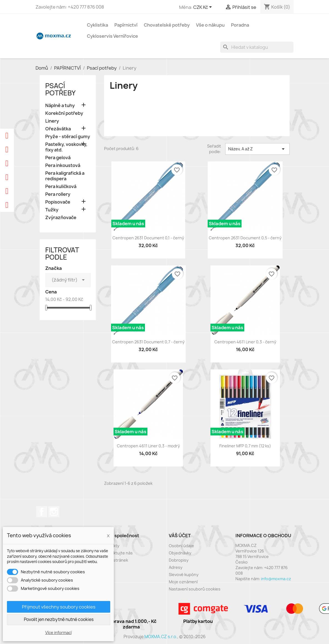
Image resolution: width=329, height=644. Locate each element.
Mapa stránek (115, 560)
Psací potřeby (60, 89)
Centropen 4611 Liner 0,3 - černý (245, 342)
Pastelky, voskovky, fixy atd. (66, 147)
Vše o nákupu (210, 25)
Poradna (240, 25)
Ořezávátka (58, 129)
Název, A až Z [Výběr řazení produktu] (257, 149)
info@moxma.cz (276, 579)
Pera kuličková (61, 187)
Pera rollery (58, 194)
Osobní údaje (181, 546)
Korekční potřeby (64, 113)
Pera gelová (58, 158)
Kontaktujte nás (117, 553)
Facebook (42, 512)
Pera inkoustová (63, 165)
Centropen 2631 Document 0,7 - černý (148, 342)
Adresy (176, 567)
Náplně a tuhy (60, 106)
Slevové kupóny (184, 575)
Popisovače (58, 202)
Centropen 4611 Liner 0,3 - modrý (148, 446)
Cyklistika (97, 25)
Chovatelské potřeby (167, 25)
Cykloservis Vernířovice (112, 36)
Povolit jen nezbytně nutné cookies (59, 619)
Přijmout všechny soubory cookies (59, 607)
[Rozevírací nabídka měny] (204, 7)
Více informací (58, 632)
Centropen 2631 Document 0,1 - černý (148, 238)
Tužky (52, 210)
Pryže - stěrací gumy (68, 137)
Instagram (54, 512)
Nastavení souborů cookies (195, 589)
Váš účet (180, 536)
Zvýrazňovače (61, 218)
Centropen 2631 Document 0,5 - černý (245, 238)
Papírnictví (126, 25)
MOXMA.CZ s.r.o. (161, 637)
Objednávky (180, 553)
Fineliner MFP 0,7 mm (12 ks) (245, 446)
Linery (52, 121)
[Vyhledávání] (257, 47)
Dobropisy (179, 560)
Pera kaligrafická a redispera (65, 176)
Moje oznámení (183, 582)
